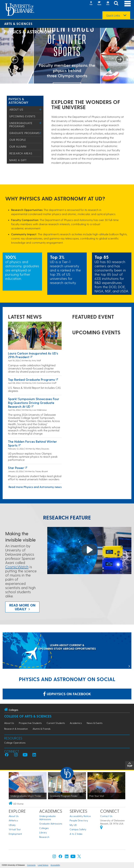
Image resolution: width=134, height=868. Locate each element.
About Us (16, 109)
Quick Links (113, 15)
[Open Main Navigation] (128, 4)
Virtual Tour (15, 829)
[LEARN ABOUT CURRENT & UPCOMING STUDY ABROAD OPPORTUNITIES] (67, 651)
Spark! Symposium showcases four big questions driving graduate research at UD (34, 403)
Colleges (44, 828)
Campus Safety (78, 829)
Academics (76, 723)
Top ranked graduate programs (31, 379)
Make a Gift (18, 160)
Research (44, 837)
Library (43, 832)
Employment (15, 834)
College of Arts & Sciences (28, 716)
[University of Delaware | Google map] (101, 828)
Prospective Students (30, 723)
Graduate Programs (25, 133)
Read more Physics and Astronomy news (35, 487)
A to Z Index (76, 834)
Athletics (13, 820)
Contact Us (106, 816)
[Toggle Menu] (40, 109)
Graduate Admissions (51, 824)
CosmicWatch (17, 567)
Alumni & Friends (42, 729)
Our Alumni (18, 147)
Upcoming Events (22, 116)
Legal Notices (43, 865)
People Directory (79, 820)
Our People (18, 140)
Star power (16, 468)
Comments (31, 865)
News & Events (95, 723)
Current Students (56, 723)
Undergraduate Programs (21, 125)
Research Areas (21, 153)
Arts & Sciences (18, 24)
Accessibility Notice (80, 816)
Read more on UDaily (22, 607)
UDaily (12, 825)
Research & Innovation (16, 729)
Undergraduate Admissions (47, 818)
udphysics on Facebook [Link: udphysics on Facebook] (67, 694)
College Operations (15, 743)
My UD (73, 825)
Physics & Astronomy (18, 101)
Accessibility (55, 865)
